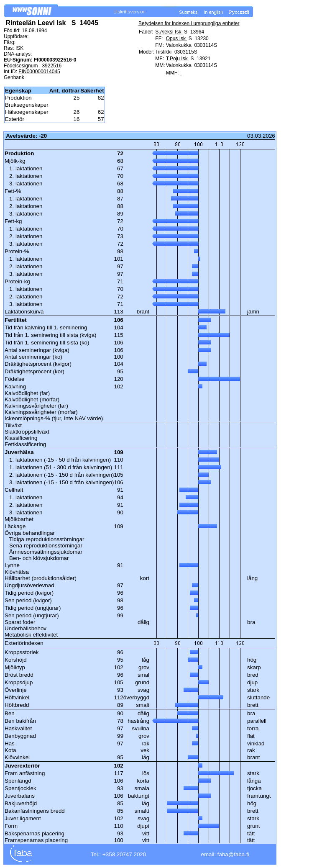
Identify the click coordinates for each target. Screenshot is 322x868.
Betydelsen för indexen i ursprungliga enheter (189, 23)
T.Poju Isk (178, 59)
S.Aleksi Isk (169, 32)
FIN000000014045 (39, 72)
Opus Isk (177, 39)
